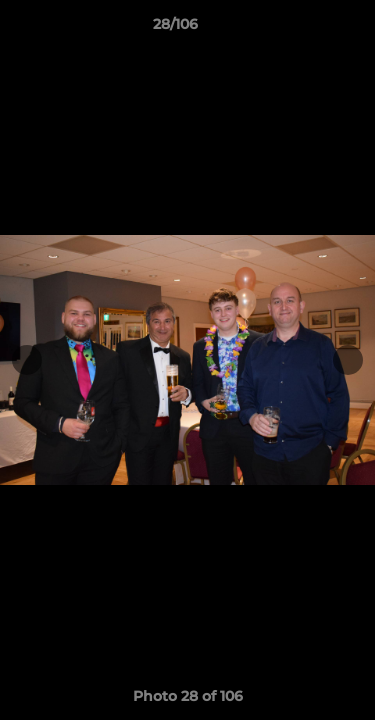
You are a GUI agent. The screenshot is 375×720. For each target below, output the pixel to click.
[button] (303, 29)
